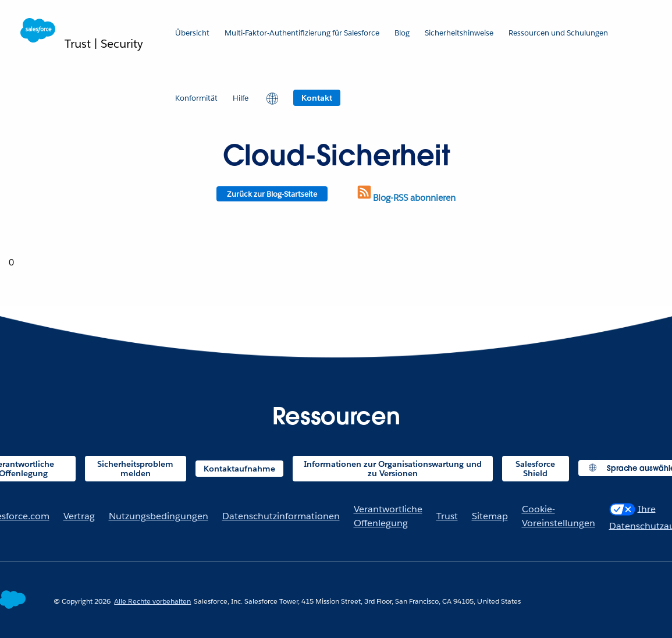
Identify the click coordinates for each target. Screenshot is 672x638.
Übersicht (192, 33)
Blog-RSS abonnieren (406, 198)
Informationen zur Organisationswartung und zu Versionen (393, 469)
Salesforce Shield (535, 469)
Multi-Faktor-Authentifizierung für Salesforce (302, 33)
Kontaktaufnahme (239, 469)
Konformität (196, 98)
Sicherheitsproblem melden (135, 469)
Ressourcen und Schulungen (558, 33)
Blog (402, 33)
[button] (271, 98)
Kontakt (317, 98)
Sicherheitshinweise (459, 33)
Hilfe (241, 98)
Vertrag (79, 516)
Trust (447, 516)
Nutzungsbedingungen (159, 516)
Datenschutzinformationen (281, 516)
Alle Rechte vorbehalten (152, 601)
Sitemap (490, 516)
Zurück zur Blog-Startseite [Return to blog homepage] (272, 194)
